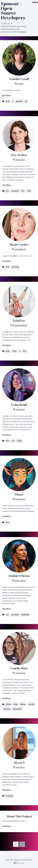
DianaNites (20, 499)
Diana (19, 494)
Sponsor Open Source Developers (13, 10)
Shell (8, 101)
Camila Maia (19, 668)
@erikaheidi (27, 860)
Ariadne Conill (19, 79)
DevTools (7, 709)
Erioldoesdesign (20, 325)
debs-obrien (20, 581)
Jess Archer (19, 155)
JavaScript (15, 191)
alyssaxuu (20, 767)
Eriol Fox (19, 321)
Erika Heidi (19, 405)
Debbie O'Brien (19, 576)
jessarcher (20, 160)
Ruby (8, 351)
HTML (14, 351)
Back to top (19, 863)
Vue (7, 191)
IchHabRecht (20, 249)
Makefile (19, 101)
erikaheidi (20, 409)
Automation (17, 709)
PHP (23, 191)
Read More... (7, 95)
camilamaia (20, 673)
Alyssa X (19, 763)
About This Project (19, 816)
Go (26, 101)
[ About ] (23, 32)
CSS (13, 441)
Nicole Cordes (19, 245)
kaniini (20, 84)
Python (8, 704)
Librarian (17, 860)
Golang (23, 704)
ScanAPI (31, 704)
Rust (7, 522)
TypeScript (25, 615)
